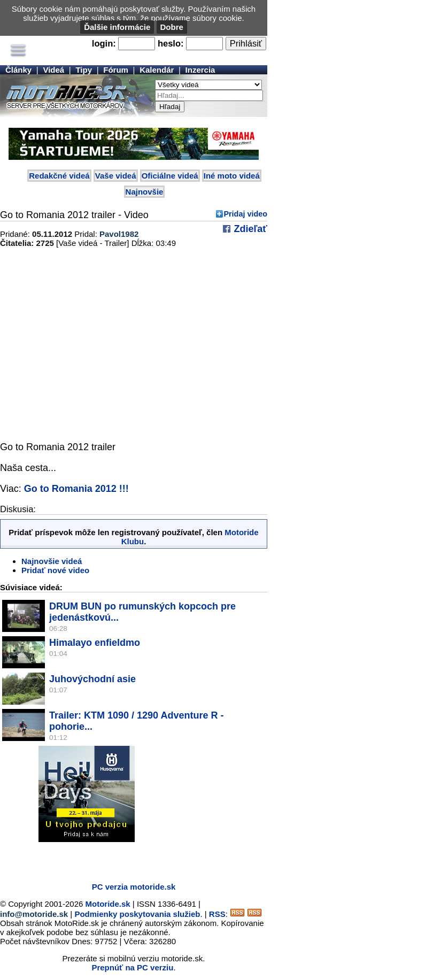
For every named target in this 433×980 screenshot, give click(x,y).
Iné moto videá (232, 176)
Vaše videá (116, 176)
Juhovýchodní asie (92, 679)
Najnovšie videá (52, 561)
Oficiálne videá (170, 176)
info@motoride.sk (34, 914)
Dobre (172, 27)
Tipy (84, 70)
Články (18, 70)
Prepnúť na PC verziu (132, 967)
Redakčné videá (59, 176)
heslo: (171, 43)
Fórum (116, 70)
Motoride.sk (108, 904)
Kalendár (157, 70)
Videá (53, 70)
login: (104, 43)
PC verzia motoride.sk (134, 887)
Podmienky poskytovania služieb (137, 914)
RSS (217, 914)
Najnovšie (145, 192)
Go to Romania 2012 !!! (76, 489)
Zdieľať (249, 229)
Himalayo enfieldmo (95, 643)
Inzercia (200, 70)
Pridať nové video (55, 570)
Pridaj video (245, 214)
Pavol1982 (119, 234)
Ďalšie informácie (117, 27)
